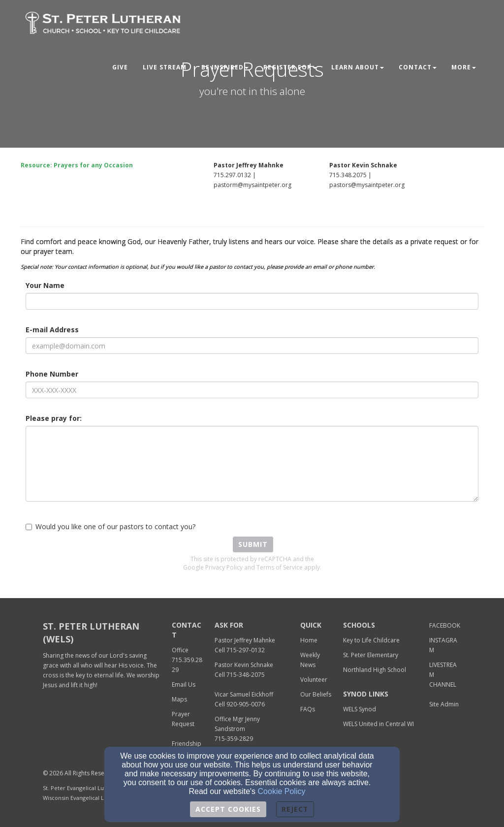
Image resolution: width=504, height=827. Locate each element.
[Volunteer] (314, 679)
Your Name (45, 285)
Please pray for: (54, 418)
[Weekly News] (310, 659)
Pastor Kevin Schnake (244, 665)
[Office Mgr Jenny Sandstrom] (237, 723)
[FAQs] (308, 709)
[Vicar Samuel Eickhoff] (244, 694)
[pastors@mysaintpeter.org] (367, 184)
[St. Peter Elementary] (371, 654)
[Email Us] (184, 684)
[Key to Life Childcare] (371, 640)
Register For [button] (290, 67)
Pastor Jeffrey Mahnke (245, 640)
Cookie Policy (282, 791)
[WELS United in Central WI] (378, 723)
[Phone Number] (252, 390)
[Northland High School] (375, 669)
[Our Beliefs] (316, 694)
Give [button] (120, 67)
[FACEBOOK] (445, 625)
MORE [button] (464, 67)
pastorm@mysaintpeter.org (252, 185)
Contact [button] (418, 67)
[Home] (309, 640)
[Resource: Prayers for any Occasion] (77, 165)
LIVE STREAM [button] (165, 67)
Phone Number (52, 374)
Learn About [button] (358, 67)
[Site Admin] (444, 704)
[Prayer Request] (183, 718)
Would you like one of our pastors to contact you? (110, 526)
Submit (253, 544)
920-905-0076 (246, 704)
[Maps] (179, 699)
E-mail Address (52, 330)
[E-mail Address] (252, 346)
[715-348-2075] (246, 674)
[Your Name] (252, 301)
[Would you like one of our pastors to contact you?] (29, 527)
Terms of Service (280, 567)
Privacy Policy (224, 567)
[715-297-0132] (246, 650)
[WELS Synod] (360, 709)
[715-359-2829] (234, 738)
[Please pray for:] (252, 464)
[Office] (180, 650)
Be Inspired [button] (225, 67)
